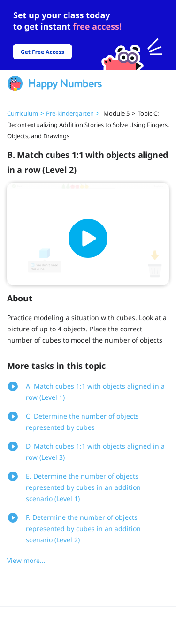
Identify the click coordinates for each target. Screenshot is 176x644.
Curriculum (23, 113)
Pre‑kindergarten (70, 113)
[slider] (88, 35)
